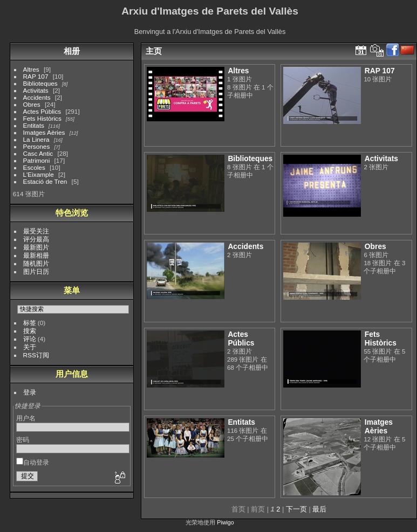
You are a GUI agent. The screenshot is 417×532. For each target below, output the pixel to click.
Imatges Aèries (44, 132)
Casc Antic (38, 153)
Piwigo (225, 522)
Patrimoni (37, 160)
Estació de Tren (45, 181)
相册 (72, 51)
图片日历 (36, 271)
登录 (30, 392)
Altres (31, 69)
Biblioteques (40, 83)
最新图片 (36, 247)
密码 (23, 440)
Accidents (37, 97)
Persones (37, 146)
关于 (30, 347)
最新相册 (36, 255)
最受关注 (36, 231)
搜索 (30, 331)
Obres (32, 104)
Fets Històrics (42, 118)
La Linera (36, 139)
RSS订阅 (36, 355)
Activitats (36, 90)
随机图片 (36, 263)
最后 (319, 509)
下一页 (296, 509)
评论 (30, 339)
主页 (154, 51)
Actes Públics (42, 111)
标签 (30, 323)
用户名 (26, 418)
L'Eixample (39, 174)
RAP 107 (36, 76)
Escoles (34, 167)
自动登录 (33, 462)
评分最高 (36, 239)
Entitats (34, 125)
